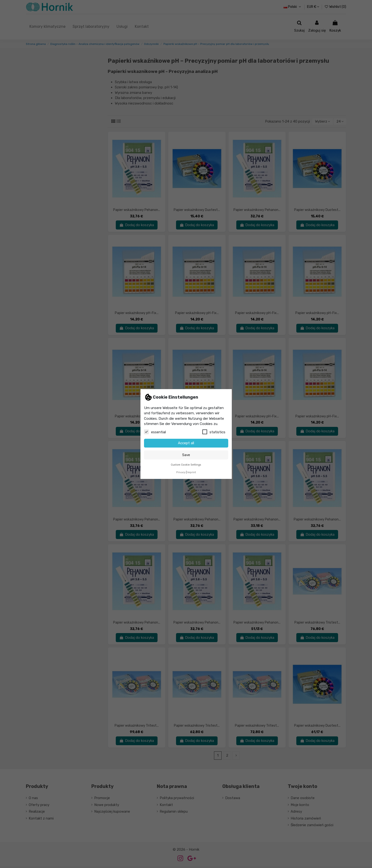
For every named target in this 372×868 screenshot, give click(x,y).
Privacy (181, 472)
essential (155, 432)
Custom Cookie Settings (186, 465)
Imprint (192, 472)
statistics (214, 432)
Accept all (186, 443)
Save (186, 455)
